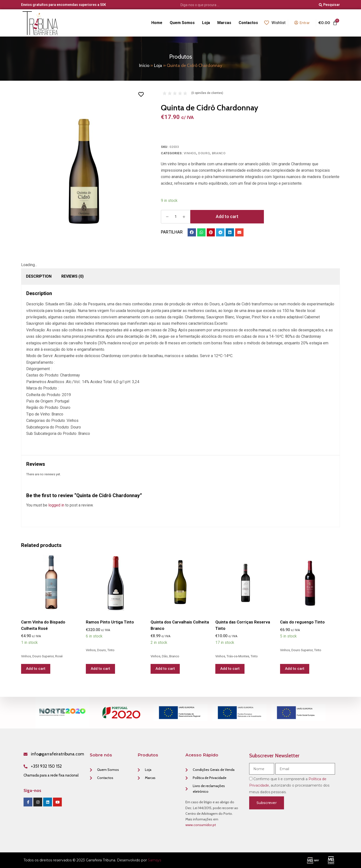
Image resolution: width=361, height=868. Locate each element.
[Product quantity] (176, 217)
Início (144, 65)
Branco (219, 153)
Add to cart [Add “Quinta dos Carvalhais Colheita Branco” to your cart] (165, 669)
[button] (192, 233)
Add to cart (227, 216)
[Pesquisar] (329, 5)
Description (39, 276)
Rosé (59, 656)
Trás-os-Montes (238, 656)
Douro (204, 153)
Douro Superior (43, 656)
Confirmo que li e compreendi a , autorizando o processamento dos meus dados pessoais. (289, 785)
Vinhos (190, 153)
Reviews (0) (72, 276)
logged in (56, 505)
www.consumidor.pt (201, 825)
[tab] (39, 276)
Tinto (111, 650)
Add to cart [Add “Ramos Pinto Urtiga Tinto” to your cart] (100, 669)
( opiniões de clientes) (207, 93)
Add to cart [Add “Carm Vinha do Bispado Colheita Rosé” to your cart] (36, 669)
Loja (158, 65)
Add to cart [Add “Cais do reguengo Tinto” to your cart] (295, 669)
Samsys (155, 860)
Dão (165, 656)
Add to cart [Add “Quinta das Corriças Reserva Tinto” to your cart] (230, 669)
